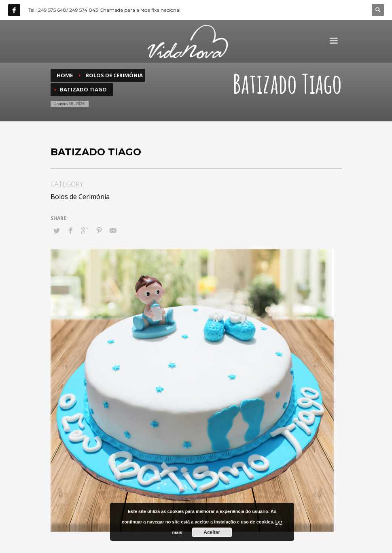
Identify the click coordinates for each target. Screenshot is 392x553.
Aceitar (212, 532)
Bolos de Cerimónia (80, 197)
